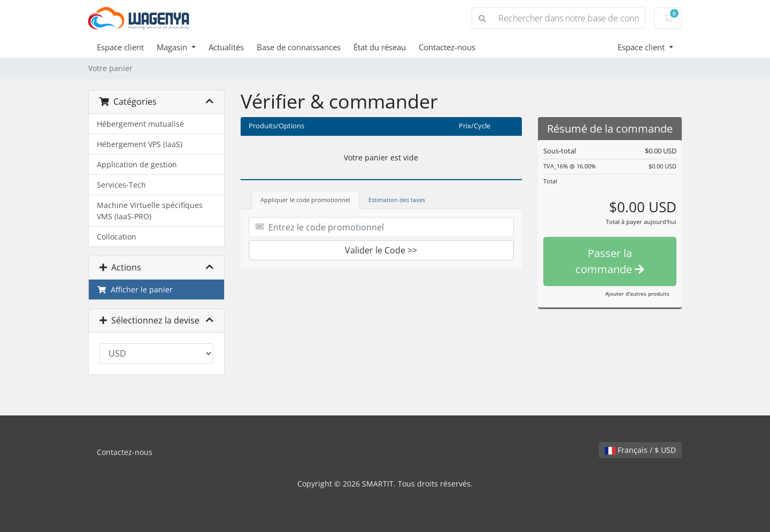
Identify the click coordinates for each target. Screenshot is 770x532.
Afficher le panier (135, 290)
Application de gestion (137, 164)
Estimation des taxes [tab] (397, 200)
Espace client (120, 47)
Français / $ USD (640, 450)
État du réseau (380, 47)
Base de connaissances (299, 47)
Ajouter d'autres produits (637, 294)
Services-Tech (121, 185)
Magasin (173, 47)
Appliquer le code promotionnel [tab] (305, 200)
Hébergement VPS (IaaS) (140, 144)
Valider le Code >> (381, 250)
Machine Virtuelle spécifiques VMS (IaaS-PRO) (150, 211)
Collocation (117, 237)
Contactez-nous (447, 47)
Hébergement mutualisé (140, 124)
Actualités (226, 47)
